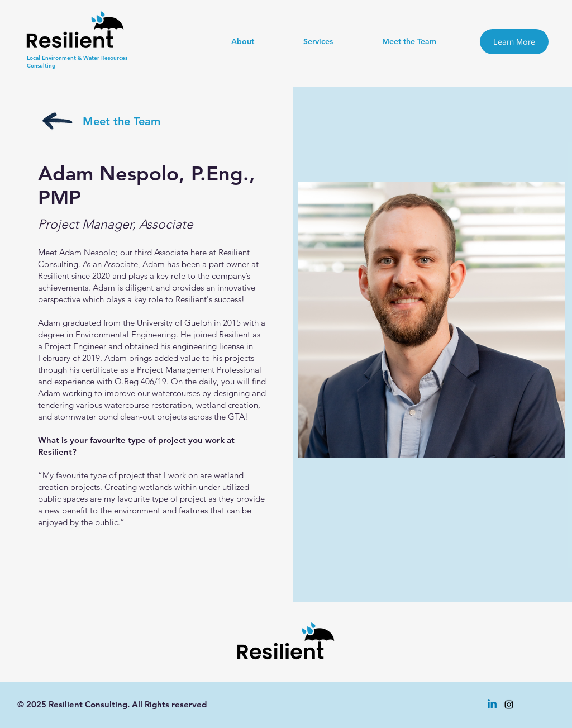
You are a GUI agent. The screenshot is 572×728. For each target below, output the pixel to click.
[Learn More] (514, 42)
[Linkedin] (492, 705)
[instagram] (509, 705)
